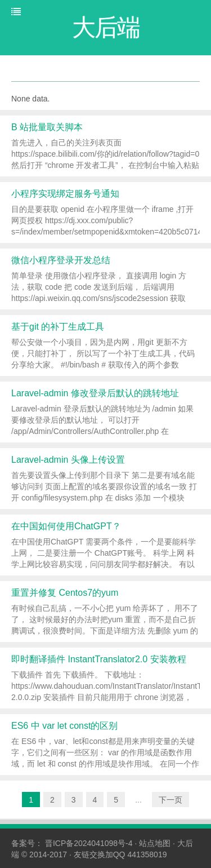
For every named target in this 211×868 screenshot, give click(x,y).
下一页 (170, 800)
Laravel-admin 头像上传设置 (68, 460)
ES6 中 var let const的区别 (64, 726)
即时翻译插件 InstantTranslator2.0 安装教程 (99, 659)
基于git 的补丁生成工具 (58, 327)
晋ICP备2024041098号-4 (89, 843)
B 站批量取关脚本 (47, 127)
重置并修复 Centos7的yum (65, 593)
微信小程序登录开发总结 (61, 260)
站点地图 (155, 843)
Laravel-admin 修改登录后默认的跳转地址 (95, 393)
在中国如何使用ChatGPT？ (66, 526)
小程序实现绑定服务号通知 (65, 194)
